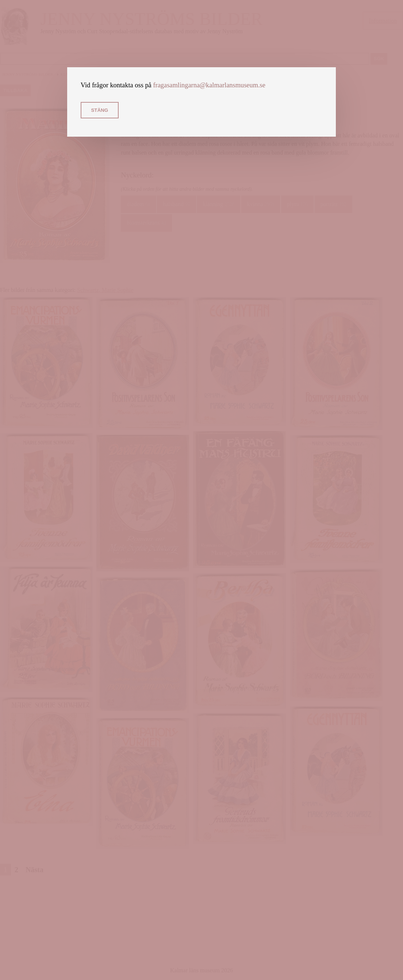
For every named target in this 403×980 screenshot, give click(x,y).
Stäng (99, 110)
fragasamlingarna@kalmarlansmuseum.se (209, 85)
